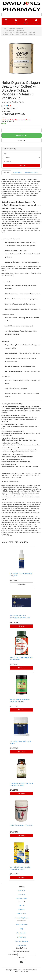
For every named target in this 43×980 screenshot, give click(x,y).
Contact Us (21, 910)
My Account (21, 890)
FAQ (21, 929)
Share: (7, 106)
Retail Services (21, 914)
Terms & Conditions (21, 925)
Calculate (21, 165)
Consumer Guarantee (22, 941)
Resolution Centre (21, 899)
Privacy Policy (21, 937)
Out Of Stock (21, 584)
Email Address (12, 954)
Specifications (17, 172)
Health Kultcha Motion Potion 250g (21, 825)
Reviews (31, 172)
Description (6, 172)
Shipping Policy (21, 933)
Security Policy (21, 945)
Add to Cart (21, 135)
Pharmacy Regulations (22, 918)
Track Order (21, 895)
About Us (21, 906)
